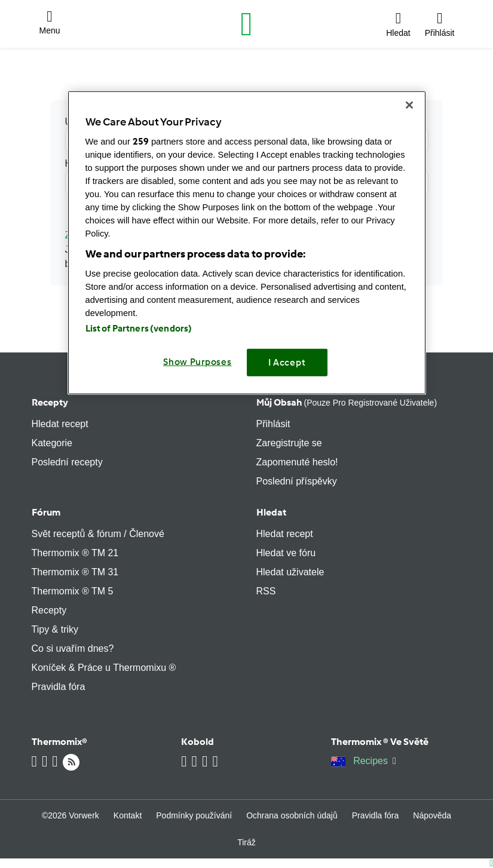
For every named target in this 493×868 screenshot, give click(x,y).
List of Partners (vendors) (139, 329)
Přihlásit (273, 424)
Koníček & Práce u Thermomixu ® (104, 668)
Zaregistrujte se (289, 443)
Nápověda (432, 815)
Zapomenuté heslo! (297, 462)
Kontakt (128, 815)
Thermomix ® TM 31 (75, 572)
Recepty (50, 402)
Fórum (46, 512)
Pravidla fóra (59, 687)
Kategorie (52, 443)
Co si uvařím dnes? (73, 648)
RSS (266, 591)
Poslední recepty (67, 462)
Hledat (271, 512)
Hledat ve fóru (286, 553)
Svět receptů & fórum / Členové (98, 534)
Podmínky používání (194, 815)
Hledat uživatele (290, 572)
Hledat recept (60, 424)
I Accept (287, 363)
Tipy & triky (55, 629)
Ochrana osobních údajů (292, 815)
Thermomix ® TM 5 (73, 591)
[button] (50, 24)
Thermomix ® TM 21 (75, 553)
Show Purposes (197, 362)
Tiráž (246, 842)
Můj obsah (347, 402)
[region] (247, 243)
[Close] (409, 105)
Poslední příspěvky (297, 481)
